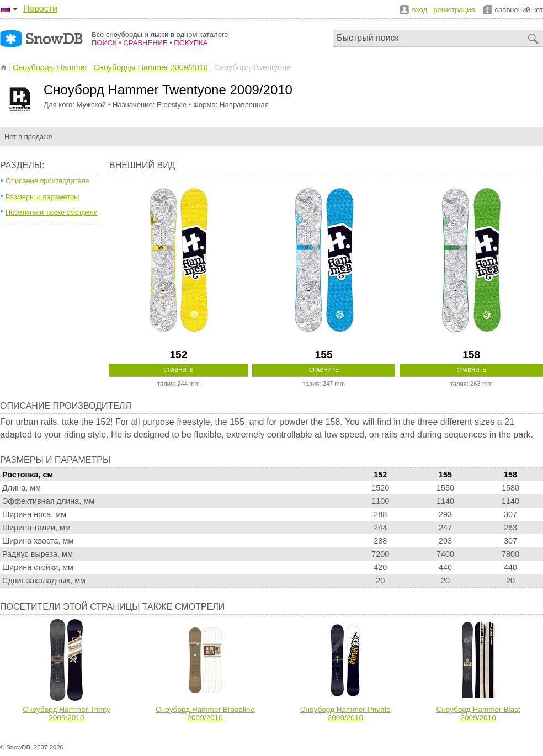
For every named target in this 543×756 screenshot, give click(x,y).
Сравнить (179, 370)
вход (420, 10)
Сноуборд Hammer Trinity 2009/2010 (66, 714)
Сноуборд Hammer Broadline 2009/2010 (205, 714)
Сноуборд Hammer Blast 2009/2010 (478, 714)
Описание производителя (47, 181)
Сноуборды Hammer (50, 67)
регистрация (454, 10)
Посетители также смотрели (52, 212)
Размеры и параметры (42, 197)
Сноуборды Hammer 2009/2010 (150, 67)
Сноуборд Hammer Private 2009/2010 (345, 714)
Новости (40, 9)
